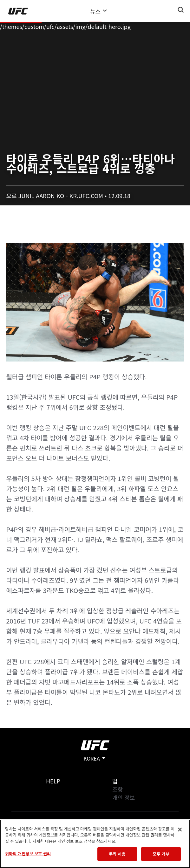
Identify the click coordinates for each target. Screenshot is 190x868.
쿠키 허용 (117, 854)
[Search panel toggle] (181, 10)
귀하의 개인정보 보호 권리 (28, 854)
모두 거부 (161, 854)
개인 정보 (124, 797)
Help (53, 781)
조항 (118, 789)
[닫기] (180, 830)
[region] (95, 844)
